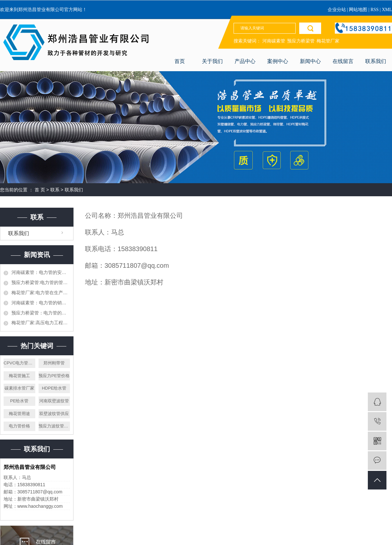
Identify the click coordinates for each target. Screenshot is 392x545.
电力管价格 (19, 426)
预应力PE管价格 (54, 376)
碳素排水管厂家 (19, 388)
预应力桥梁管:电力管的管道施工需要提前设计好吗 (41, 282)
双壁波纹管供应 (54, 414)
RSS (375, 10)
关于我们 (212, 61)
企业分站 (337, 10)
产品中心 (245, 61)
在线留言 (343, 61)
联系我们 (376, 61)
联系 (55, 190)
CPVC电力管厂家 (19, 363)
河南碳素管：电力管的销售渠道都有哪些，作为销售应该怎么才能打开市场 (41, 303)
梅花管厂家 (328, 41)
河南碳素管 (274, 41)
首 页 (40, 190)
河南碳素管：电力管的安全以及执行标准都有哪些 (41, 272)
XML (387, 10)
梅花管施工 (19, 376)
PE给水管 (19, 401)
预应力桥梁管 (301, 41)
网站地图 (359, 10)
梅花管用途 (19, 414)
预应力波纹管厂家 (54, 426)
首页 (180, 61)
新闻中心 (310, 61)
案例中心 (278, 61)
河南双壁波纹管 (54, 401)
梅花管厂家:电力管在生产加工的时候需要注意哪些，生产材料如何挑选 (41, 293)
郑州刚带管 (54, 363)
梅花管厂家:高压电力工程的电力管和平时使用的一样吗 (41, 323)
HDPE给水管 (54, 388)
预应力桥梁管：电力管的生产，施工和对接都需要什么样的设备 (41, 313)
